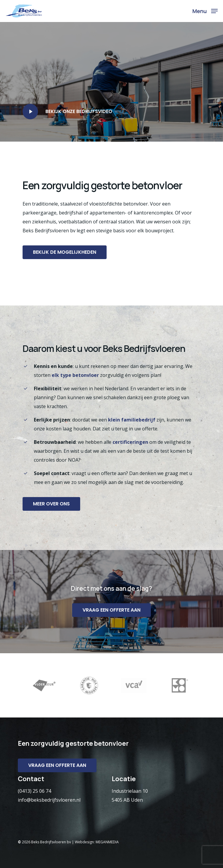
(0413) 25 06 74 (34, 791)
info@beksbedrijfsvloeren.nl (49, 800)
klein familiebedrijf (132, 420)
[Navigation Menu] (205, 10)
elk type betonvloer (75, 375)
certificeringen (130, 442)
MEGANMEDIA (107, 842)
